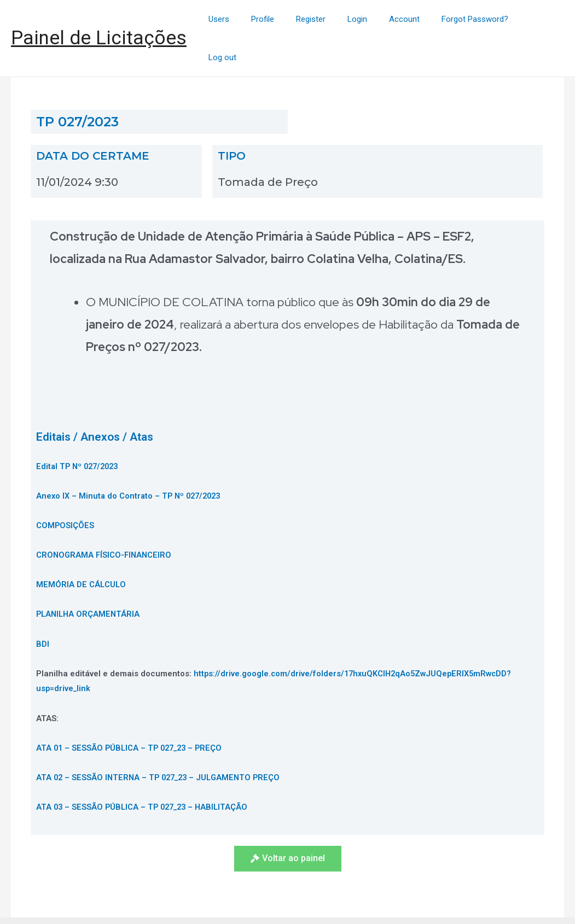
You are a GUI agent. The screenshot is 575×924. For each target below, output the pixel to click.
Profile (288, 20)
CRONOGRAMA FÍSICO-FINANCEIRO (105, 518)
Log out (542, 20)
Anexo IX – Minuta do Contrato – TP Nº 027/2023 (132, 459)
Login (371, 20)
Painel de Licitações (99, 19)
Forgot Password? (478, 20)
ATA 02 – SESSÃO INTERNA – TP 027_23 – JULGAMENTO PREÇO (163, 740)
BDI (43, 607)
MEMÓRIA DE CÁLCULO (82, 547)
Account (413, 20)
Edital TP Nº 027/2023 (80, 429)
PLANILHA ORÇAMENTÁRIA (89, 577)
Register (330, 20)
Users (249, 20)
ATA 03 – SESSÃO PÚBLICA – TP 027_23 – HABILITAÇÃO (146, 770)
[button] (288, 821)
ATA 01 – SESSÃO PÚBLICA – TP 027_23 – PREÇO (133, 711)
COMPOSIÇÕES (65, 488)
